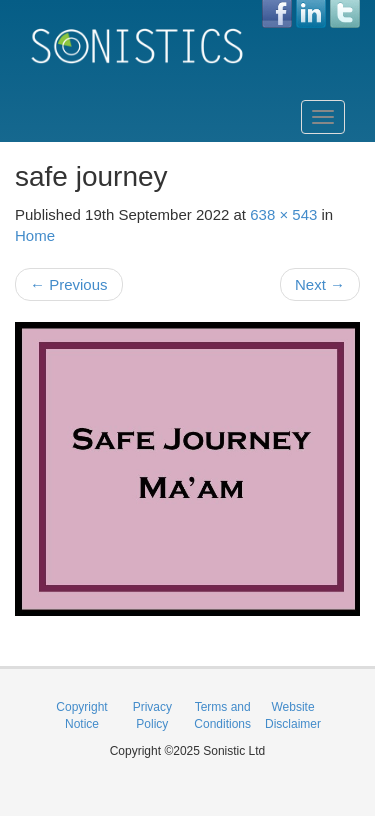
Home (35, 235)
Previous (69, 284)
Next (320, 284)
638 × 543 (283, 214)
